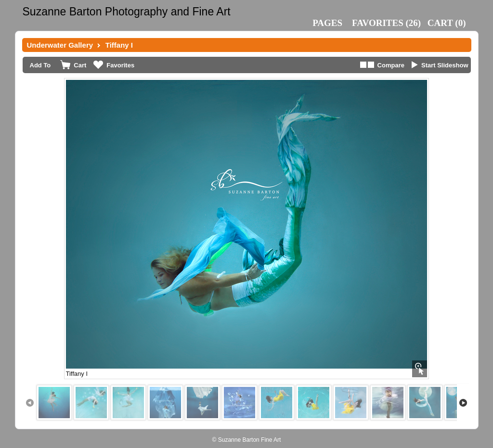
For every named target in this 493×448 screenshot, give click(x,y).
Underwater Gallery (60, 45)
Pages (327, 23)
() (386, 23)
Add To (40, 65)
